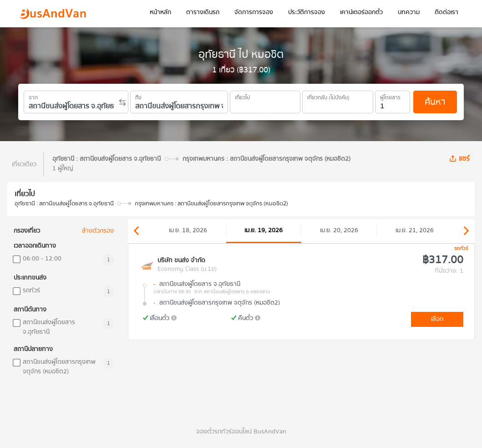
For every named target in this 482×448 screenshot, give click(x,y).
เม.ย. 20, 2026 (339, 230)
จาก (33, 96)
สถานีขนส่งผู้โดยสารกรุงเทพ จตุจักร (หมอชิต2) (59, 367)
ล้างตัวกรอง (98, 231)
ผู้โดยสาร (390, 96)
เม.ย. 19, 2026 (264, 230)
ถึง (138, 96)
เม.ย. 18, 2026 (188, 230)
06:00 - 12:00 (42, 259)
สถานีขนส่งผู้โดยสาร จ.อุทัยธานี (49, 327)
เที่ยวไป (242, 96)
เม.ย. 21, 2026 (415, 230)
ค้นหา (435, 102)
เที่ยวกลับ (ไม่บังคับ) (328, 96)
